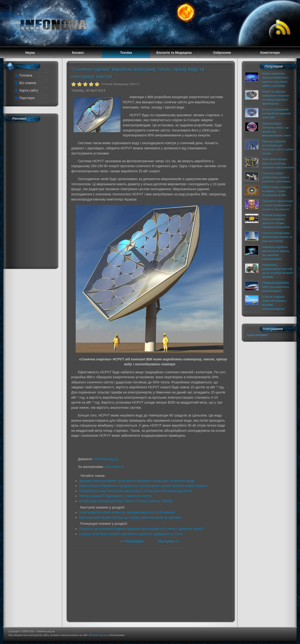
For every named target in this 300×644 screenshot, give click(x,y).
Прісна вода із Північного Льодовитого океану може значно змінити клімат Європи (143, 486)
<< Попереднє (132, 541)
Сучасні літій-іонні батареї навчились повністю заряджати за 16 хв (131, 534)
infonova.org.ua (97, 635)
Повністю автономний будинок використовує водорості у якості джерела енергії (141, 529)
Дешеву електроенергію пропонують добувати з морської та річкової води (137, 481)
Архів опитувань (257, 335)
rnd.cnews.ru (114, 467)
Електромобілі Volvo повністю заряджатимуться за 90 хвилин (127, 512)
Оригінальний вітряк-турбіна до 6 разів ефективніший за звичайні (130, 517)
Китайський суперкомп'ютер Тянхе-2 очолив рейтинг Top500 (126, 501)
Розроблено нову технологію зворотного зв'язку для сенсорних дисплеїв (136, 491)
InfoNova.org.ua (106, 459)
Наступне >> (169, 541)
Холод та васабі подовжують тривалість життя (115, 496)
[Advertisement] (33, 194)
